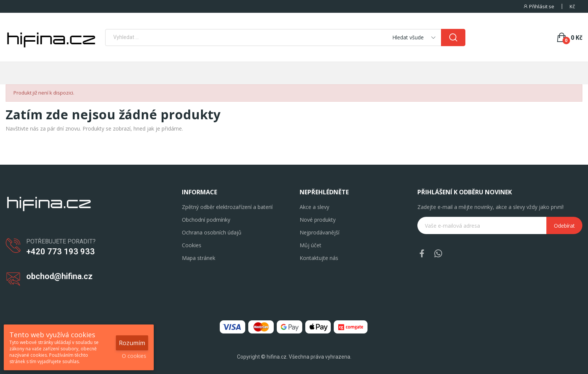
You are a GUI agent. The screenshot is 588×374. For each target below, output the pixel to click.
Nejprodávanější (319, 232)
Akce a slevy (314, 207)
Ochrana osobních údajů (212, 232)
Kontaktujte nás (319, 258)
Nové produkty (318, 220)
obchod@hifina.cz (59, 276)
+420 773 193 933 (61, 252)
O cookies (134, 356)
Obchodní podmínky (206, 220)
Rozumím (132, 343)
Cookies (192, 245)
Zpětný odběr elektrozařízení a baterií (227, 207)
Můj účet (310, 245)
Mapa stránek (199, 258)
